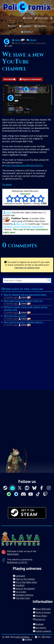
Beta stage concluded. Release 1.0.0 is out (23, 301)
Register (41, 18)
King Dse (19, 224)
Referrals (27, 32)
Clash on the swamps (24, 579)
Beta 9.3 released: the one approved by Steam (25, 295)
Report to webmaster (30, 79)
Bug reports (39, 628)
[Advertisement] (27, 358)
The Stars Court (21, 598)
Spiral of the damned (24, 589)
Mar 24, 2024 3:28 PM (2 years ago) (29, 43)
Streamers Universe (23, 595)
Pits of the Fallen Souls (25, 582)
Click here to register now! (27, 268)
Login (28, 18)
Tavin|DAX (19, 585)
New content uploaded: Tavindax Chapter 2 (24, 322)
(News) (31, 40)
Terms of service (42, 612)
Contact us (39, 619)
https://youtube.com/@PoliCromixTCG (24, 165)
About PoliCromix (42, 609)
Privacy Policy (40, 616)
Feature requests (42, 631)
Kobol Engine (13, 554)
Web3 (12, 26)
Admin (18, 40)
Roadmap (38, 624)
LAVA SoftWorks (22, 637)
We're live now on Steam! (15, 316)
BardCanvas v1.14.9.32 (17, 562)
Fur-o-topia (19, 592)
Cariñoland (19, 576)
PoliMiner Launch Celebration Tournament (23, 227)
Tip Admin (7, 184)
